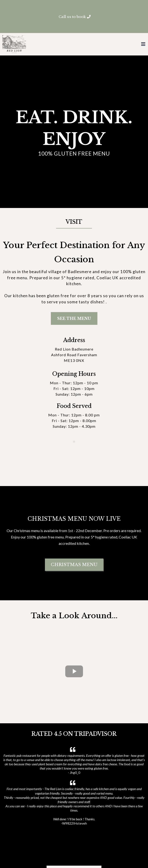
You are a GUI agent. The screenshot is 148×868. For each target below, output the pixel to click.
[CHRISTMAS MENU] (74, 545)
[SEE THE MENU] (74, 318)
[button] (143, 44)
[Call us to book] (74, 17)
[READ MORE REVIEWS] (74, 832)
